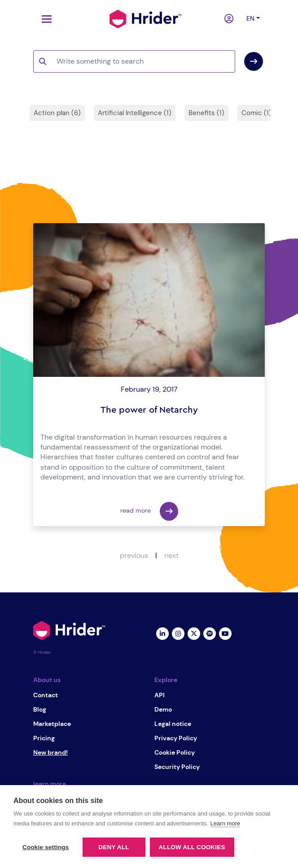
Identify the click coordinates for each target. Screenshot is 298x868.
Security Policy (177, 767)
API (160, 695)
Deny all (114, 847)
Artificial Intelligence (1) (135, 113)
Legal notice (173, 724)
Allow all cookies (192, 847)
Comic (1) (256, 113)
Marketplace (52, 724)
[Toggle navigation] (44, 19)
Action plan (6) (57, 113)
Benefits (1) (206, 113)
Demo (163, 709)
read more (149, 511)
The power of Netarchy (149, 410)
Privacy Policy (176, 738)
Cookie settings (46, 847)
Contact (46, 695)
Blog (40, 709)
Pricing (44, 738)
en (250, 18)
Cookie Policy (175, 752)
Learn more (225, 823)
